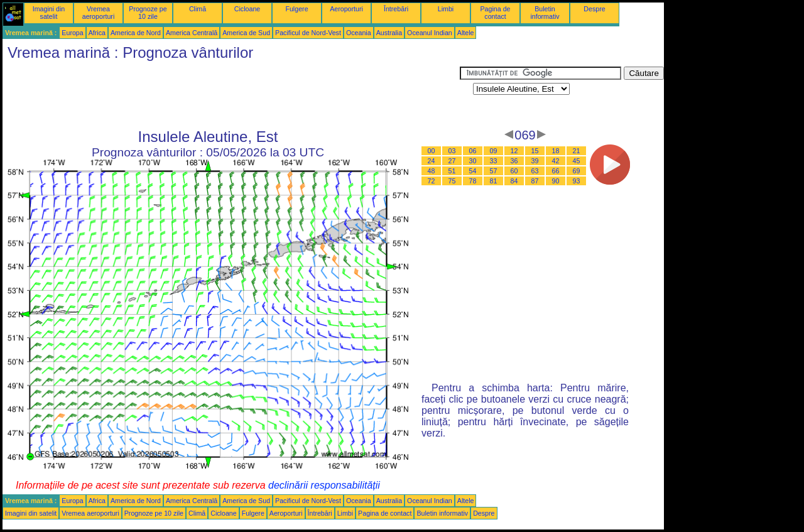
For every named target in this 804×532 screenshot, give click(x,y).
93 (577, 181)
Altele (466, 33)
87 (535, 181)
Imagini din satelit (49, 13)
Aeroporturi (346, 9)
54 (473, 171)
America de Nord (136, 33)
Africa (97, 33)
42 (556, 161)
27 (452, 161)
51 (452, 171)
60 (514, 171)
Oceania (359, 33)
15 (535, 151)
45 (577, 161)
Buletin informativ (545, 13)
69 (577, 171)
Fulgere (296, 9)
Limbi (446, 9)
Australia (389, 33)
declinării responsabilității (324, 485)
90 (556, 181)
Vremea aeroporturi (99, 13)
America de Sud (246, 33)
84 (514, 181)
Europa (72, 33)
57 (494, 171)
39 (535, 161)
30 (473, 161)
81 (494, 181)
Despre (594, 9)
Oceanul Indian (430, 33)
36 (514, 161)
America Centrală (192, 33)
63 (535, 171)
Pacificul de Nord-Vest (308, 33)
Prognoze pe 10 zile (148, 13)
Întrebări (396, 9)
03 (452, 151)
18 (556, 151)
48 (432, 171)
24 (432, 161)
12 (514, 151)
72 (432, 181)
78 (473, 181)
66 (556, 171)
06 (473, 151)
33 (494, 161)
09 (494, 151)
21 (577, 151)
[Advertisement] (231, 95)
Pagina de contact (496, 13)
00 (432, 151)
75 (452, 181)
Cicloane (247, 9)
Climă (198, 9)
